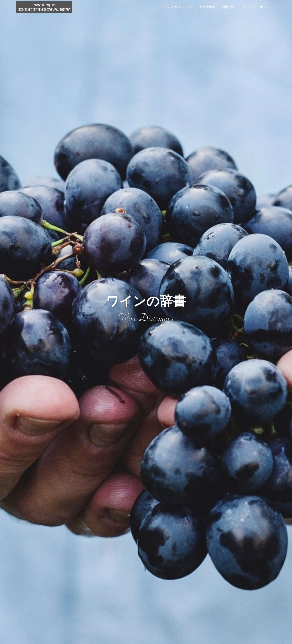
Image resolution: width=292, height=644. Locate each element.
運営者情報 (207, 7)
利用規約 (228, 7)
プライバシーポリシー (257, 7)
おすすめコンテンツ (179, 7)
